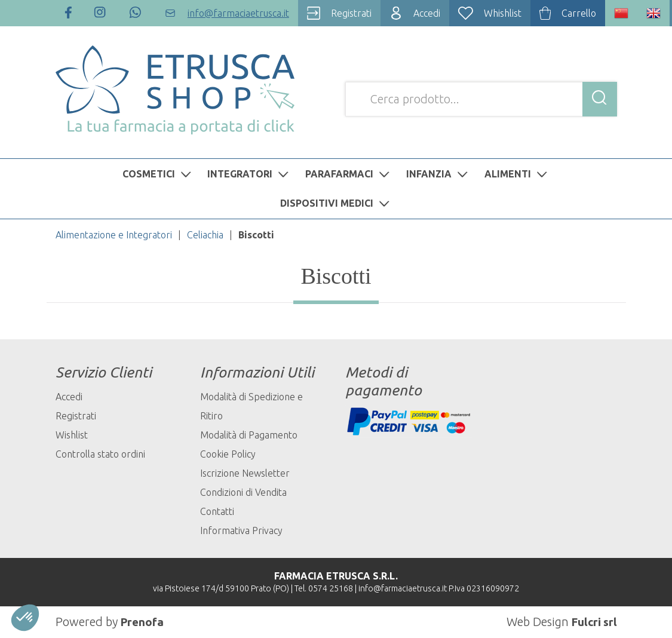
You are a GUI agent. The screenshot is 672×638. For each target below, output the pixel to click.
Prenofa (143, 622)
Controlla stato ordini (100, 454)
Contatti (217, 511)
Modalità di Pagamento (249, 435)
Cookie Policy (228, 454)
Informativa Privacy (241, 530)
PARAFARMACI (349, 174)
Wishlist (72, 435)
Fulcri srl (593, 622)
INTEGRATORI (249, 174)
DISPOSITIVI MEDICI (336, 203)
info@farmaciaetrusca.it (403, 588)
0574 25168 (331, 588)
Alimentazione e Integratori (114, 235)
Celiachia (205, 235)
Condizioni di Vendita (243, 492)
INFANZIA (438, 174)
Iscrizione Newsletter (245, 473)
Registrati (76, 416)
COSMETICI (158, 174)
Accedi (69, 397)
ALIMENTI (517, 174)
